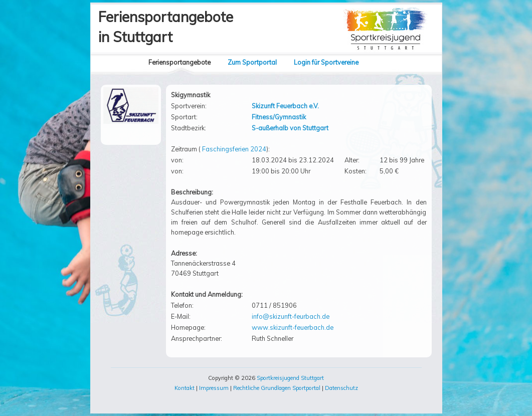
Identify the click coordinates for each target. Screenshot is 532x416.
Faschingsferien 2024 (234, 149)
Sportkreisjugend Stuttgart (290, 378)
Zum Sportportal (252, 62)
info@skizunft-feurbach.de (291, 316)
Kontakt (185, 388)
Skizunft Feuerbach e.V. (285, 106)
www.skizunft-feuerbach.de (293, 327)
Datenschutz (341, 388)
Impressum (214, 388)
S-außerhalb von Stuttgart (290, 128)
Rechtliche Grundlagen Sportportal (277, 388)
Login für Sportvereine (326, 62)
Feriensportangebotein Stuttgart (166, 27)
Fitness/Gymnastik (279, 117)
